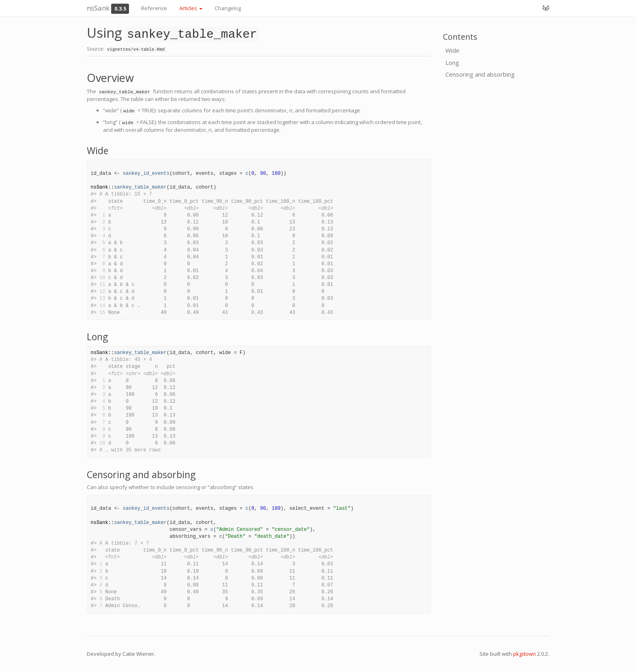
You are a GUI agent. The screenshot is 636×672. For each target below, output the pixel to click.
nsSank (98, 8)
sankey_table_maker (140, 187)
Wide (452, 50)
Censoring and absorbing (480, 74)
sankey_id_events (146, 174)
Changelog (228, 8)
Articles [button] (191, 8)
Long (452, 62)
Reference (154, 8)
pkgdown (524, 654)
